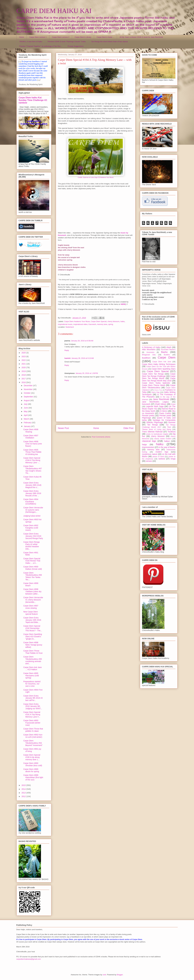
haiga (144, 445)
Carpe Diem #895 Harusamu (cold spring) (31, 676)
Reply (67, 350)
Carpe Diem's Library (83, 37)
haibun (167, 441)
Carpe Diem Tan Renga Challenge (159, 375)
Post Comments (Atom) (101, 437)
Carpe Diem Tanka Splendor (156, 383)
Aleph (169, 347)
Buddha (167, 355)
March (27, 419)
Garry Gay (155, 392)
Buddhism (146, 358)
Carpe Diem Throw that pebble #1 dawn (33, 730)
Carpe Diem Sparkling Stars (164, 369)
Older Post (128, 428)
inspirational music (65, 324)
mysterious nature (150, 454)
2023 (24, 356)
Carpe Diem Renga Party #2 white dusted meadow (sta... (31, 545)
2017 (24, 379)
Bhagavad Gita (149, 355)
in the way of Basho (167, 447)
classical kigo (149, 441)
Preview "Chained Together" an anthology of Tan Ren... (41, 46)
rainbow (162, 459)
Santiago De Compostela (164, 420)
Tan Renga (152, 425)
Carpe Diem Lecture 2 (61, 37)
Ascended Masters (168, 350)
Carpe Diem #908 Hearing (31, 431)
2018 (24, 375)
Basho (164, 352)
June (26, 408)
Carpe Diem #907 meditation (31, 437)
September (29, 397)
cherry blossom (113, 321)
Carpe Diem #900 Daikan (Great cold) (33, 568)
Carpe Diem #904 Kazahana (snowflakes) (31, 502)
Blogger (120, 975)
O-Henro (164, 411)
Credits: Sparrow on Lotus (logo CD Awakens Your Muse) (96, 177)
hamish (68, 358)
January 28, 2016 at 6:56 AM (82, 341)
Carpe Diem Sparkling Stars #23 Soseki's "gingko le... (33, 637)
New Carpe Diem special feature (31, 613)
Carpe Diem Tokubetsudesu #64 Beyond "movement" (33, 743)
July (26, 404)
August (27, 400)
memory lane (102, 324)
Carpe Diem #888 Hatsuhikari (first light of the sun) (33, 777)
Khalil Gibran (161, 404)
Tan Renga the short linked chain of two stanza (109, 42)
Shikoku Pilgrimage (155, 422)
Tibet (169, 427)
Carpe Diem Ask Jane (162, 362)
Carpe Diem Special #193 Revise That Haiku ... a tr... (32, 561)
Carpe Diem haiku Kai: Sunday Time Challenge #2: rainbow (33, 100)
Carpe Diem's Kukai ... (105, 37)
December (28, 386)
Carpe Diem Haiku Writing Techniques (159, 364)
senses (149, 461)
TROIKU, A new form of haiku (31, 42)
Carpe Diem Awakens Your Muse (77, 321)
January (27, 426)
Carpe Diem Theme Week (154, 385)
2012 (24, 796)
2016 (24, 382)
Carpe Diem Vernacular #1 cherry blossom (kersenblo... (33, 600)
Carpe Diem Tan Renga (153, 374)
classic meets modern (163, 439)
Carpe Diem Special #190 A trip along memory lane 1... (32, 757)
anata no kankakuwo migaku (157, 434)
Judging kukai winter (32, 516)
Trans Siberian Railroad (152, 432)
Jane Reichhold (161, 399)
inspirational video (80, 324)
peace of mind (158, 457)
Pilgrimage (147, 418)
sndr (104, 975)
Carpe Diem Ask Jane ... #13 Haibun (32, 668)
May (26, 411)
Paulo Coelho (165, 413)
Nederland (70, 327)
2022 (24, 360)
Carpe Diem (167, 358)
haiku (123, 321)
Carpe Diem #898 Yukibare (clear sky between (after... (32, 591)
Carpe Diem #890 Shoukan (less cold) (33, 764)
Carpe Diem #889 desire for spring (31, 770)
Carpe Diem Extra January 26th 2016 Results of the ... (32, 493)
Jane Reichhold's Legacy (155, 402)
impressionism (148, 447)
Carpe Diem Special (99, 321)
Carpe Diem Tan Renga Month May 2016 (159, 379)
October (27, 393)
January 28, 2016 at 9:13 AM (83, 358)
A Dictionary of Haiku (151, 347)
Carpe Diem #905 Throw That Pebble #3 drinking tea (32, 452)
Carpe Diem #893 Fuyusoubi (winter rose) (32, 723)
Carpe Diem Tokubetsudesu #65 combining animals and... (33, 660)
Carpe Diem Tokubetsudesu (159, 386)
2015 (24, 785)
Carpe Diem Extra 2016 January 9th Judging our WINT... (33, 706)
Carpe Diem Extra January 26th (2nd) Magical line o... (32, 485)
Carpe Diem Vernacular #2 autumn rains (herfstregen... (33, 510)
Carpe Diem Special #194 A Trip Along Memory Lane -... (32, 460)
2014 (24, 789)
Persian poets (165, 415)
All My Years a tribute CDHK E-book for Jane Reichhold (141, 37)
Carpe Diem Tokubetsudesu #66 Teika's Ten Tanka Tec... (33, 576)
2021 (24, 364)
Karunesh (92, 324)
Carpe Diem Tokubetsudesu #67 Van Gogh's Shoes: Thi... (33, 470)
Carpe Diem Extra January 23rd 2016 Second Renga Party (33, 536)
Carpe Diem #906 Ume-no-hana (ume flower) (33, 444)
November (28, 389)
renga (173, 459)
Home (22, 37)
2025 (24, 353)
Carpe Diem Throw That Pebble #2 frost (33, 652)
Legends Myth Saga (155, 406)
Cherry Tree (158, 390)
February (28, 423)
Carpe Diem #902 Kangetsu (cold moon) (31, 528)
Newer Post (63, 428)
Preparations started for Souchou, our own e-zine (32, 684)
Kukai (173, 404)
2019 (24, 371)
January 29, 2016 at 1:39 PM (87, 373)
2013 (24, 793)
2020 (24, 367)
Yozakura (171, 432)
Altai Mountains (149, 349)
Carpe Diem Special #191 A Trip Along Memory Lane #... (32, 714)
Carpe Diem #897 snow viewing (31, 607)
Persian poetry (148, 415)
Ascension (150, 352)
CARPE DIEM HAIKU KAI (54, 11)
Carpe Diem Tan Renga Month (159, 377)
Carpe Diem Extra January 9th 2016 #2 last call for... (33, 698)
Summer (172, 422)
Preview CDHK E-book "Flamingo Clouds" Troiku (67, 42)
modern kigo (162, 452)
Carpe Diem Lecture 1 (38, 37)
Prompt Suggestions (75, 46)
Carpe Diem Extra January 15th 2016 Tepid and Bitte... (32, 620)
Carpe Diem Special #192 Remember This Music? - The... (33, 628)
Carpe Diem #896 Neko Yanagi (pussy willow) (33, 645)
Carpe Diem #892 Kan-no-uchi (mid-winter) (33, 736)
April (26, 415)
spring (111, 324)
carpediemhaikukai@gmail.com (29, 959)
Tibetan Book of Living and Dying (157, 429)
